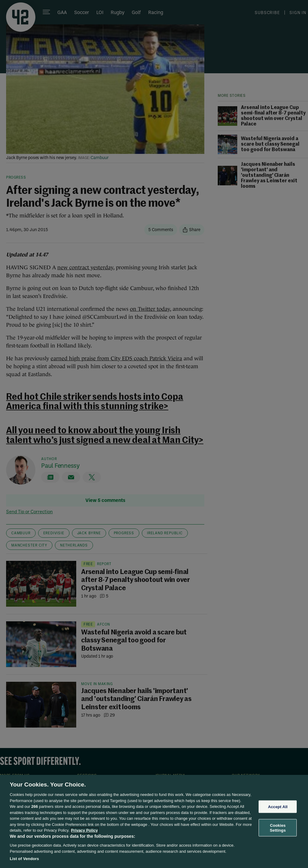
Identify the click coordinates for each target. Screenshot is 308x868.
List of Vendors (24, 859)
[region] (154, 821)
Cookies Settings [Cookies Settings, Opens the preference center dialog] (278, 828)
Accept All (278, 806)
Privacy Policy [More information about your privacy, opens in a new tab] (84, 830)
